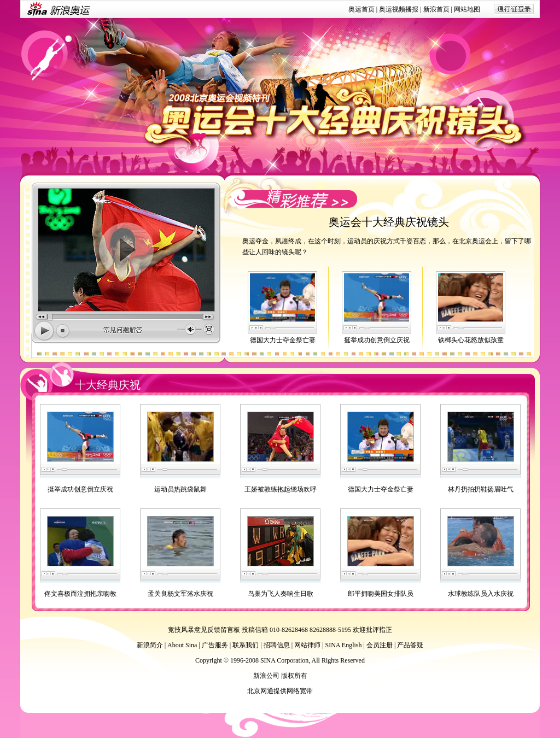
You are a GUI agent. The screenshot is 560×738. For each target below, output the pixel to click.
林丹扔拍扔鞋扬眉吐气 (481, 489)
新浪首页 (436, 9)
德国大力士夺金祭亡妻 (283, 340)
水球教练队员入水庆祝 (481, 594)
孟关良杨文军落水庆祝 (180, 594)
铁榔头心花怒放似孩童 (471, 340)
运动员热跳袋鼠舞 (180, 489)
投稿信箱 (255, 630)
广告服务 (215, 645)
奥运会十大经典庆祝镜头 (389, 222)
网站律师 (307, 645)
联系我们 (246, 645)
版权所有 (294, 676)
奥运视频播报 (399, 9)
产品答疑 (410, 645)
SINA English (343, 645)
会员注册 (380, 645)
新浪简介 (150, 645)
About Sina (182, 645)
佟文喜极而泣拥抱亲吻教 (80, 594)
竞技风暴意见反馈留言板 (204, 630)
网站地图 (467, 9)
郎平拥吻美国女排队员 (381, 594)
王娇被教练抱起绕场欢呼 (281, 489)
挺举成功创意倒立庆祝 (377, 340)
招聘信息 (277, 645)
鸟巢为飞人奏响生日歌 (281, 594)
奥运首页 (361, 9)
